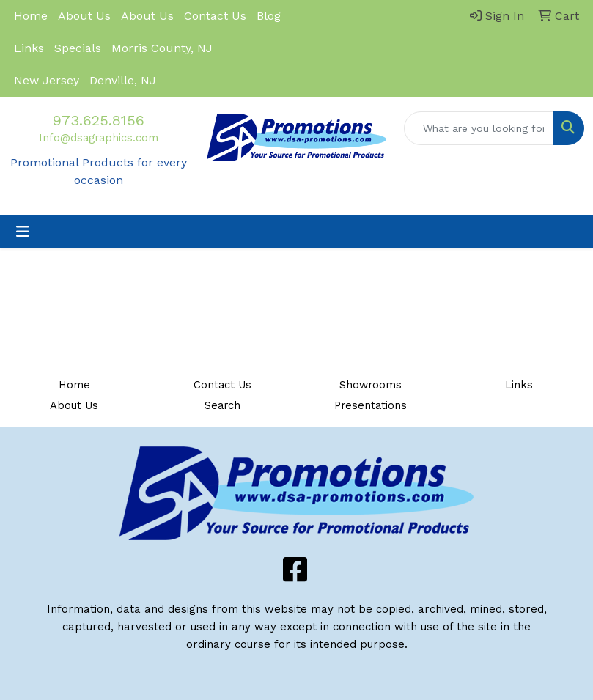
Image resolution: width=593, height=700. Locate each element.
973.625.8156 (99, 120)
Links (29, 48)
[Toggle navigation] (23, 232)
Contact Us (215, 16)
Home (31, 16)
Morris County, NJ (162, 48)
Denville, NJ (123, 80)
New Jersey (47, 80)
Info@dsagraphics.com (99, 138)
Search (222, 405)
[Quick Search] (479, 128)
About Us (84, 16)
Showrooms (371, 385)
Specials (78, 48)
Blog (269, 16)
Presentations (371, 405)
